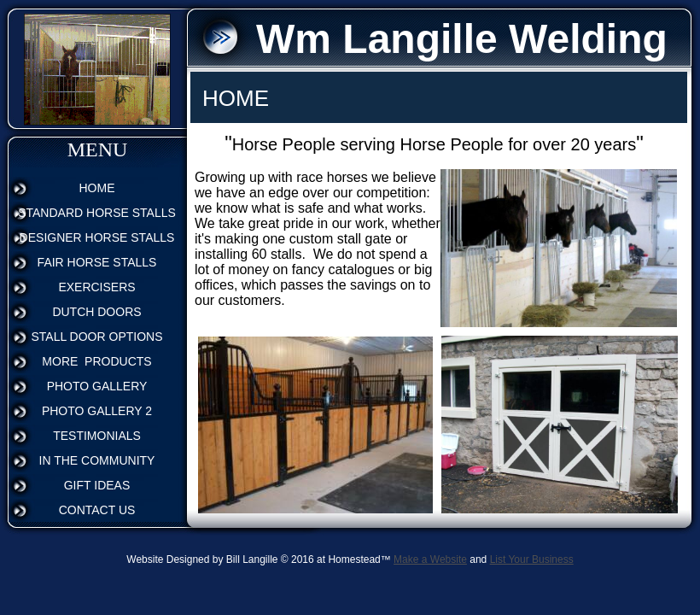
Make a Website (430, 559)
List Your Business (532, 559)
